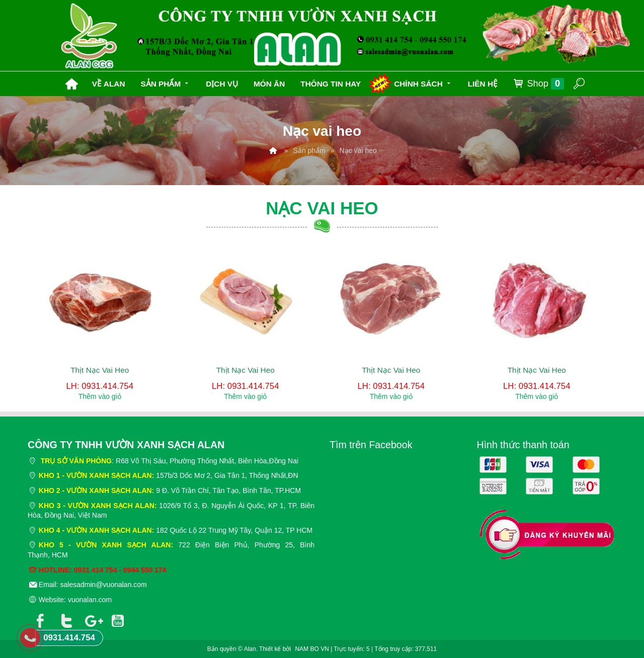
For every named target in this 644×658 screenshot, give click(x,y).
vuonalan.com (90, 600)
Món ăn (269, 84)
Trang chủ (71, 84)
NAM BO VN (312, 649)
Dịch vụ (222, 84)
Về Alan (109, 84)
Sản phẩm (165, 83)
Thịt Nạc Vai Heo (100, 370)
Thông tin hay (331, 84)
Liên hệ (483, 84)
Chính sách (423, 83)
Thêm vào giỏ (100, 396)
